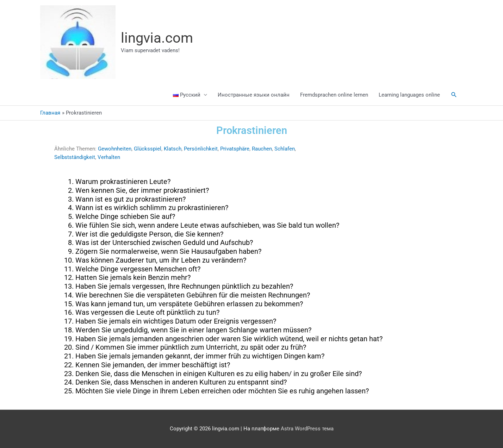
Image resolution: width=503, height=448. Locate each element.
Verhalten (109, 157)
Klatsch (173, 149)
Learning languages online (409, 95)
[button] (454, 95)
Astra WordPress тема (307, 429)
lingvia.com (157, 38)
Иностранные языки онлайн (254, 95)
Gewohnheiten (115, 149)
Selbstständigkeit (75, 157)
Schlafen (285, 149)
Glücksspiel (148, 149)
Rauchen (262, 149)
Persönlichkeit (201, 149)
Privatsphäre (235, 149)
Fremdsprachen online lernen (334, 95)
